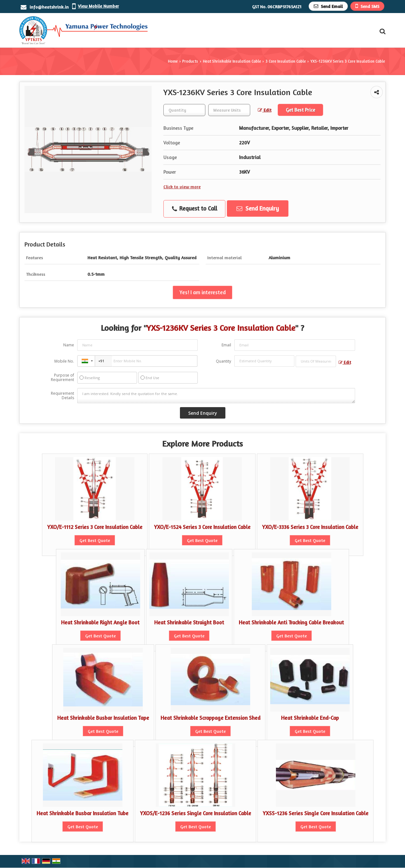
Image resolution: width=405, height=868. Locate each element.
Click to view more (182, 187)
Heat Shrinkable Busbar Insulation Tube (82, 813)
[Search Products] (382, 31)
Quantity (223, 361)
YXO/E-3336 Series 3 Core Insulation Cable (310, 527)
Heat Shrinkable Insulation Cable (232, 61)
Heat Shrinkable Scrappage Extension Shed (210, 718)
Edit (265, 110)
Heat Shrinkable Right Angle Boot (100, 622)
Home (173, 61)
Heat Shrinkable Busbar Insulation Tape (103, 718)
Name (69, 345)
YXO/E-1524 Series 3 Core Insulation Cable (202, 527)
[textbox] (229, 110)
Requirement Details (62, 396)
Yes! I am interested (202, 292)
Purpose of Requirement (62, 378)
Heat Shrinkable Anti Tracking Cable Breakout (291, 622)
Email (226, 345)
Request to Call (195, 209)
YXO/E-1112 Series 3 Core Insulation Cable (95, 527)
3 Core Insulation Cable (286, 61)
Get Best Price (300, 110)
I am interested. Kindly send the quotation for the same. (216, 396)
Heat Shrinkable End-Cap (310, 718)
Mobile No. (64, 361)
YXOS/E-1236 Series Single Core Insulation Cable (196, 813)
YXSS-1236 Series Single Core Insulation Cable (316, 813)
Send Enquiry (258, 208)
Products (190, 61)
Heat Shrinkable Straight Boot (189, 622)
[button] (98, 6)
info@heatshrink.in (49, 7)
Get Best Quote (95, 540)
